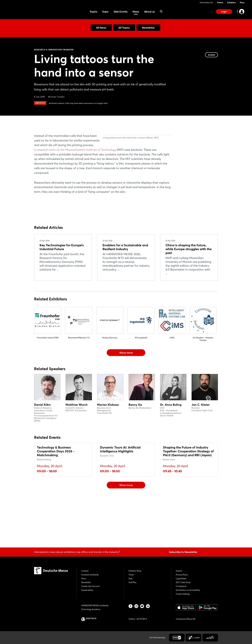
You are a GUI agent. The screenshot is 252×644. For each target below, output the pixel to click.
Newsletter (148, 28)
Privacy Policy (182, 575)
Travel (131, 575)
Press (242, 2)
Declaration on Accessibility (188, 590)
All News (101, 28)
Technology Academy (91, 609)
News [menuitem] (136, 12)
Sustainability (87, 590)
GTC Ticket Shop (183, 582)
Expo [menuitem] (105, 12)
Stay (130, 578)
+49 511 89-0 (141, 619)
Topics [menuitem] (93, 12)
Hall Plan (133, 582)
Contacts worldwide (90, 575)
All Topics (124, 28)
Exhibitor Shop (135, 571)
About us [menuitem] (149, 12)
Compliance (181, 586)
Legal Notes (181, 578)
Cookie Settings (183, 594)
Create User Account (90, 586)
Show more (126, 395)
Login (224, 12)
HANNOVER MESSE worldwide (95, 605)
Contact (85, 571)
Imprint (179, 571)
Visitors (220, 2)
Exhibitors (232, 2)
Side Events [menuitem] (121, 12)
